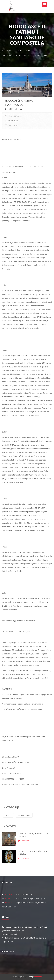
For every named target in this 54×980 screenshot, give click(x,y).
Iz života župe (24, 51)
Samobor (38, 977)
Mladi (8, 815)
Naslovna (7, 51)
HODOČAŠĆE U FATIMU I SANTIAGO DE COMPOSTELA (25, 55)
